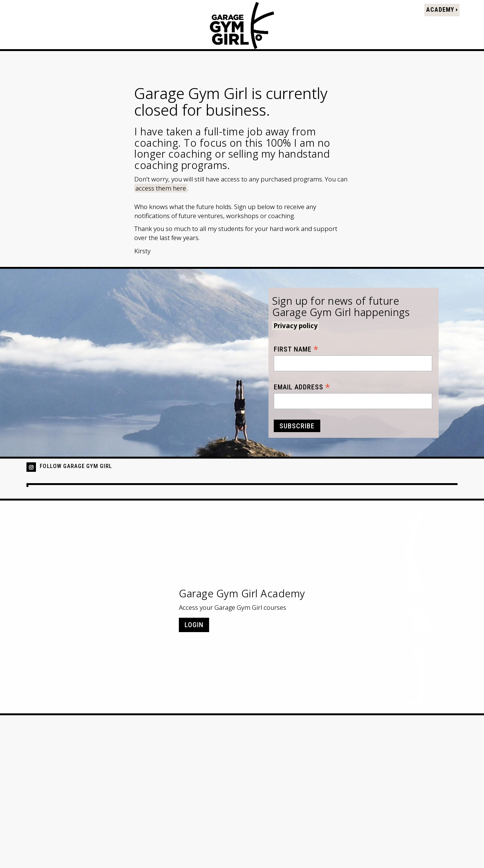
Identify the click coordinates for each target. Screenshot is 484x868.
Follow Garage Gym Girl (76, 466)
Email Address (302, 387)
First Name (296, 349)
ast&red (446, 853)
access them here (161, 188)
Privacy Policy (46, 838)
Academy (440, 12)
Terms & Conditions (100, 838)
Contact (146, 838)
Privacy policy (296, 326)
